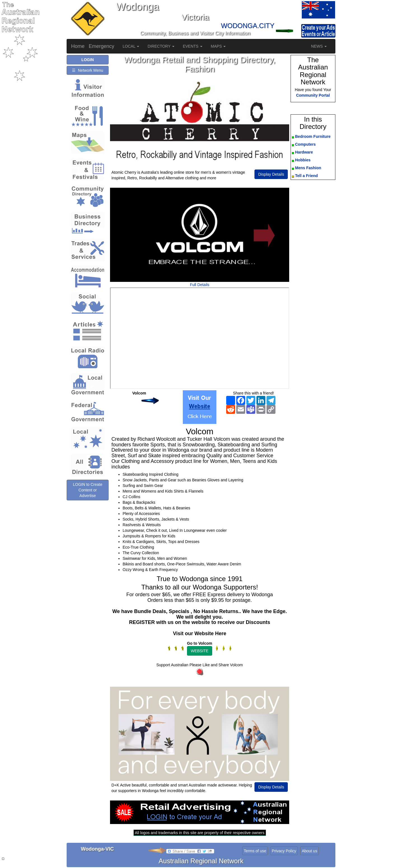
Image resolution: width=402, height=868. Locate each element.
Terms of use (255, 851)
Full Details (199, 285)
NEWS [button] (319, 46)
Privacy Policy (284, 851)
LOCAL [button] (131, 46)
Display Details (271, 174)
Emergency (101, 46)
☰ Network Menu (87, 70)
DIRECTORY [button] (161, 46)
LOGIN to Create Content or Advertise (87, 499)
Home (78, 46)
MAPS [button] (218, 46)
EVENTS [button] (193, 46)
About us (309, 851)
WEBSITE (199, 651)
